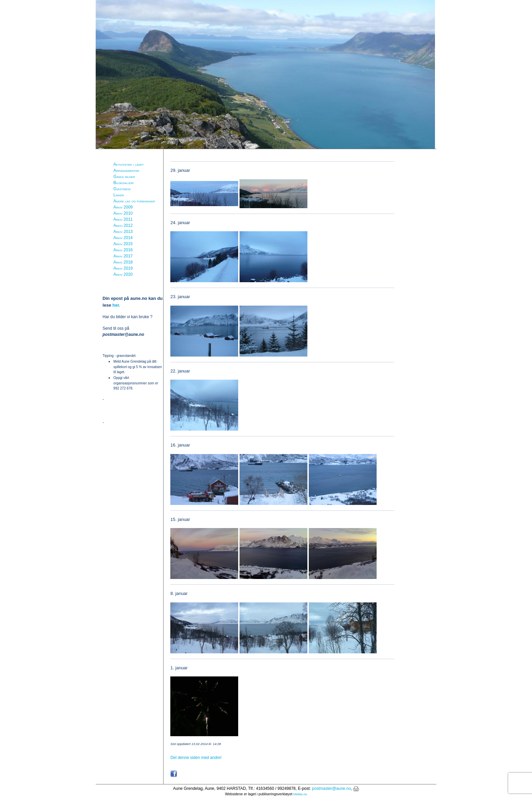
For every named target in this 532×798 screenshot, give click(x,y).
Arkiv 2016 (123, 250)
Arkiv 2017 (123, 256)
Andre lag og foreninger (134, 201)
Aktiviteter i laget (128, 164)
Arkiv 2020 (123, 274)
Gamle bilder (124, 177)
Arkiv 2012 (123, 225)
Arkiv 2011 (123, 219)
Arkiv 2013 (123, 232)
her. (116, 305)
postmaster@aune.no (331, 788)
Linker (119, 195)
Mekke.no (300, 794)
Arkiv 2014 (123, 238)
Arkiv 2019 (123, 268)
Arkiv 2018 (123, 262)
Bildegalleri (123, 183)
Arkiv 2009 (123, 207)
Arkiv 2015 (123, 244)
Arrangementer (126, 170)
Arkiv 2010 (123, 213)
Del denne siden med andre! (196, 758)
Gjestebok (122, 189)
